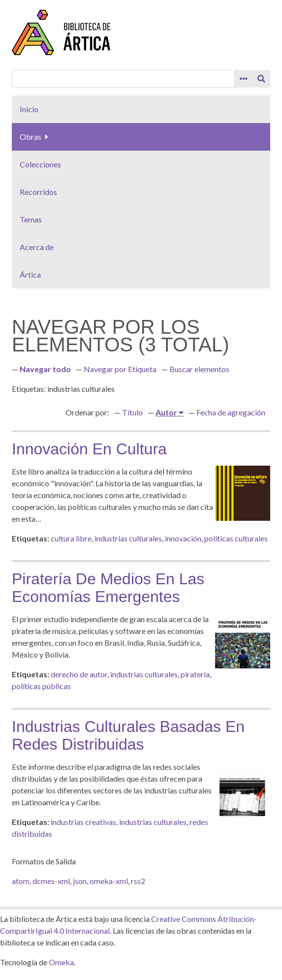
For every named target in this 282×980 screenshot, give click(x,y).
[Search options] (244, 79)
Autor (167, 412)
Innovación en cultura (89, 449)
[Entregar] (261, 79)
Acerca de (37, 247)
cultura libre (71, 538)
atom (21, 881)
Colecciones (40, 164)
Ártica (30, 274)
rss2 (138, 881)
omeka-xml (109, 881)
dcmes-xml (51, 881)
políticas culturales (236, 538)
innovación (183, 538)
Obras (31, 137)
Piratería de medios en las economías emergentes (108, 588)
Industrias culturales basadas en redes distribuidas (128, 735)
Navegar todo (45, 369)
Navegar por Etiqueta (120, 369)
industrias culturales (128, 538)
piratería (195, 674)
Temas (31, 219)
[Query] (123, 79)
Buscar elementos (199, 369)
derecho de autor (79, 674)
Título (132, 412)
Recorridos (38, 192)
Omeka (61, 962)
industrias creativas (83, 822)
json (80, 881)
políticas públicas (41, 686)
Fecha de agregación (231, 412)
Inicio (29, 109)
